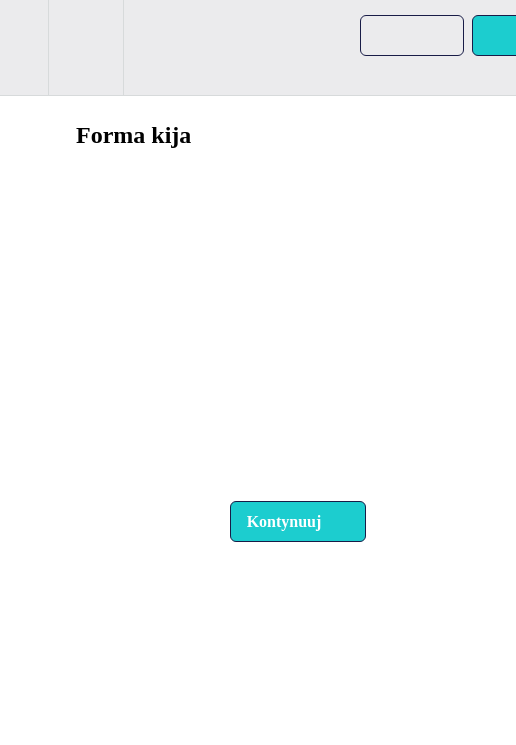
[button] (24, 47)
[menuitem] (85, 47)
